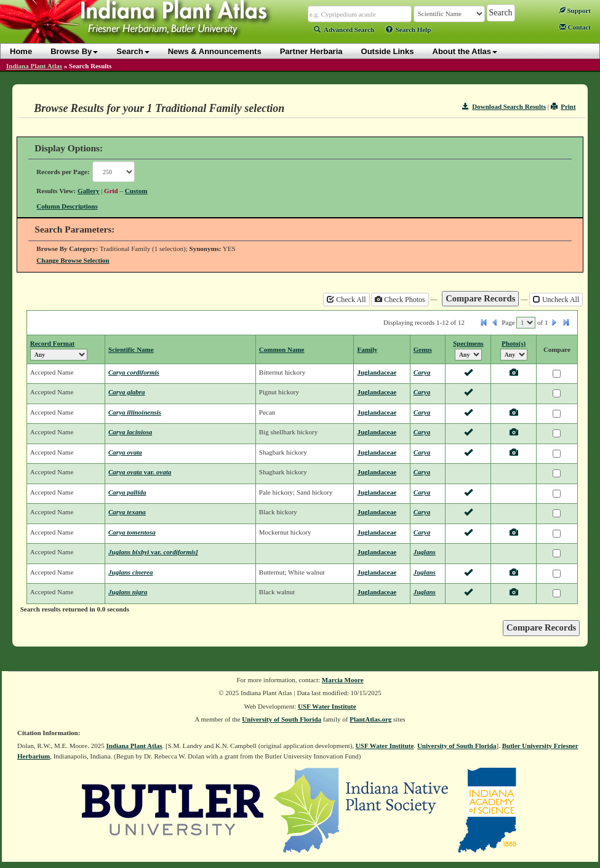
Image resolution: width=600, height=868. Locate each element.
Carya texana (127, 512)
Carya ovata (125, 452)
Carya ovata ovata (140, 472)
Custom (136, 191)
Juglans (425, 552)
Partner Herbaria (311, 51)
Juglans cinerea (130, 572)
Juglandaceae (377, 372)
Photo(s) (514, 343)
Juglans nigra (128, 592)
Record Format (52, 343)
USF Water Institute (327, 706)
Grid (111, 191)
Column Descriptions (67, 206)
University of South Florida (282, 719)
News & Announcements (215, 51)
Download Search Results (504, 106)
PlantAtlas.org (370, 719)
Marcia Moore (343, 680)
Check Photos (400, 300)
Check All (346, 300)
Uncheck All (556, 300)
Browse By (74, 51)
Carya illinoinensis (135, 412)
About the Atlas (465, 51)
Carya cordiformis (134, 372)
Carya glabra (127, 392)
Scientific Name (131, 349)
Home (21, 51)
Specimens (468, 343)
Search (133, 51)
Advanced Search (344, 30)
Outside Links (388, 51)
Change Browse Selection (73, 260)
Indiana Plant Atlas (34, 66)
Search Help (409, 30)
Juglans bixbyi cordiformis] (153, 552)
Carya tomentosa (132, 532)
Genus (423, 349)
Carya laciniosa (130, 432)
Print (563, 106)
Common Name (282, 349)
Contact (575, 27)
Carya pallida (127, 492)
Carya (422, 372)
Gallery (88, 191)
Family (367, 349)
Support (575, 10)
